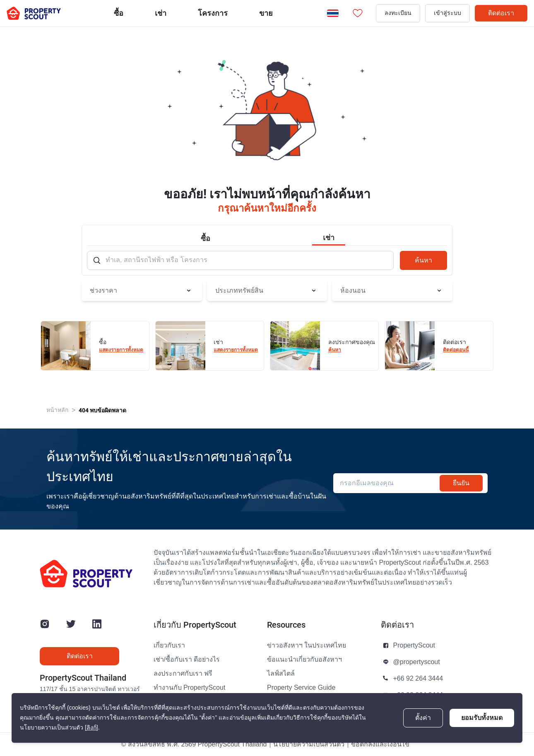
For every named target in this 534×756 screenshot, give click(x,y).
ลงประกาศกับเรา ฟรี (183, 674)
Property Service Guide (301, 688)
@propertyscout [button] (417, 662)
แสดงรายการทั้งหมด (121, 350)
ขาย (266, 13)
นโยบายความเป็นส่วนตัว (309, 744)
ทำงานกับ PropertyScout (190, 688)
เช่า (161, 13)
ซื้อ (119, 13)
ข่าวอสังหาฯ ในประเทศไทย (307, 645)
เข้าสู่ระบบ (447, 13)
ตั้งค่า (423, 718)
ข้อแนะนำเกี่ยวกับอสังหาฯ (304, 660)
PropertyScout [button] (414, 645)
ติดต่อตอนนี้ (456, 350)
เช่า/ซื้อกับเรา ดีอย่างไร (187, 660)
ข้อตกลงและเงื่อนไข (380, 744)
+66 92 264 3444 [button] (418, 679)
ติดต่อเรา (501, 13)
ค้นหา (423, 260)
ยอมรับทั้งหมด (482, 718)
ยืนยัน (461, 483)
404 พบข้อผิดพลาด (102, 410)
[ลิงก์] (91, 728)
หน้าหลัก (57, 410)
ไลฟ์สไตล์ (281, 674)
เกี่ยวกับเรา (169, 645)
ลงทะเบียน (398, 13)
